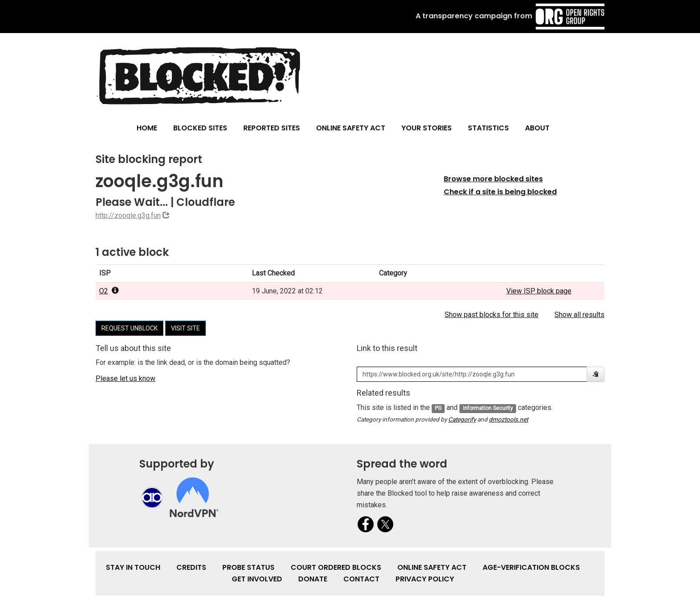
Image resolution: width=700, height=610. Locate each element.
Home (147, 128)
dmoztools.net (508, 419)
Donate (313, 579)
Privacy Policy (425, 579)
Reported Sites (272, 128)
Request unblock (129, 328)
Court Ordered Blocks (336, 567)
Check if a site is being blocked (500, 192)
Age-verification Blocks (531, 567)
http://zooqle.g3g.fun (128, 215)
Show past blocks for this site (492, 315)
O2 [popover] (109, 291)
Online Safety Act (351, 128)
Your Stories (427, 128)
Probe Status (248, 567)
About (537, 128)
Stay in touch (133, 567)
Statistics (488, 128)
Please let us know (125, 378)
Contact (361, 579)
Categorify (462, 419)
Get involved (257, 579)
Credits (191, 567)
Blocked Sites (200, 128)
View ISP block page (539, 291)
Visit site (185, 328)
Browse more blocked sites (493, 179)
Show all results (579, 315)
